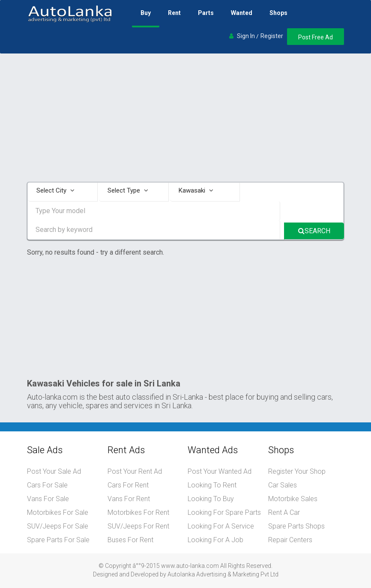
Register (272, 36)
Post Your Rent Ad (135, 471)
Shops (278, 13)
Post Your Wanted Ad (220, 471)
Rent (174, 13)
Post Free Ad (316, 37)
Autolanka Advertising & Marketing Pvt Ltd (223, 574)
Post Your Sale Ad (54, 471)
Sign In (246, 36)
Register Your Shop (297, 471)
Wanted (242, 13)
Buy (146, 13)
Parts (206, 13)
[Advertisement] (185, 118)
